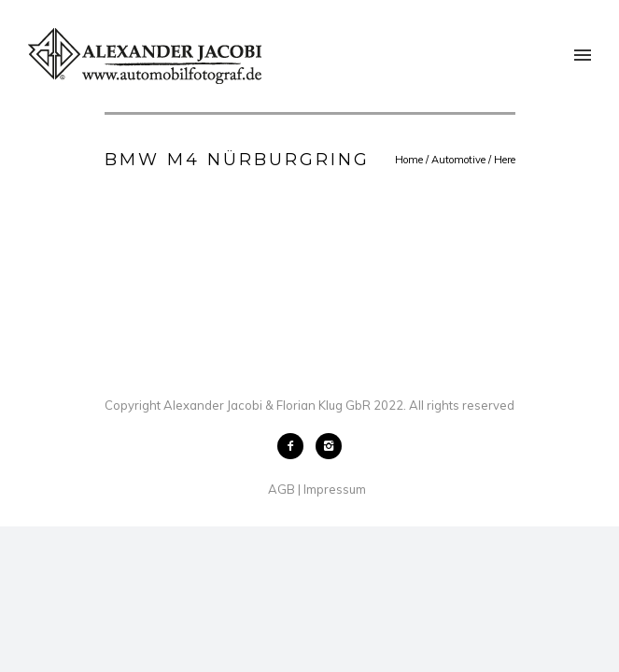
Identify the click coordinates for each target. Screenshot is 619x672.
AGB (281, 489)
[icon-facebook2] (295, 446)
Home (409, 160)
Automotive (458, 160)
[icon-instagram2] (329, 446)
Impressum (335, 489)
